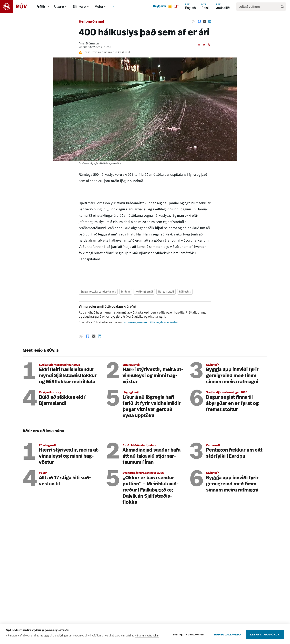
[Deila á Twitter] (205, 21)
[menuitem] (48, 7)
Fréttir (41, 7)
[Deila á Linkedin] (210, 21)
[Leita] (282, 7)
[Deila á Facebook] (199, 21)
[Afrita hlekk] (194, 21)
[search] (259, 7)
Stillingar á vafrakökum (187, 632)
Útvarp (59, 7)
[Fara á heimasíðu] (17, 7)
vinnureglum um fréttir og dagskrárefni (151, 322)
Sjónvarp (79, 7)
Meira (99, 7)
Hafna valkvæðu (226, 632)
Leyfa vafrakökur (265, 632)
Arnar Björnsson (89, 44)
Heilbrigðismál (91, 22)
